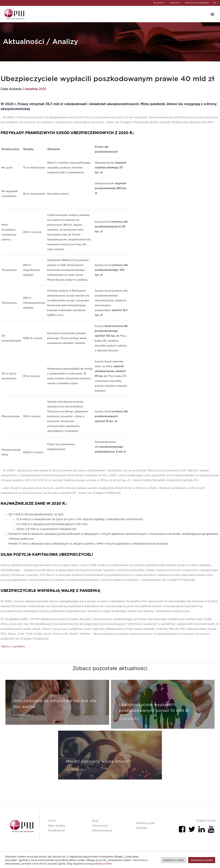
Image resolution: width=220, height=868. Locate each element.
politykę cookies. (103, 864)
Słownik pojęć (146, 823)
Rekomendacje (102, 831)
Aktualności (100, 826)
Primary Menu (212, 14)
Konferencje (56, 831)
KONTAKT (174, 3)
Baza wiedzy (57, 826)
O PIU (52, 821)
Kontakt (142, 828)
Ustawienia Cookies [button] (174, 860)
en (214, 3)
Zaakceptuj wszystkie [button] (202, 860)
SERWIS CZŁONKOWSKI (197, 3)
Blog (95, 821)
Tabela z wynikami (13, 647)
